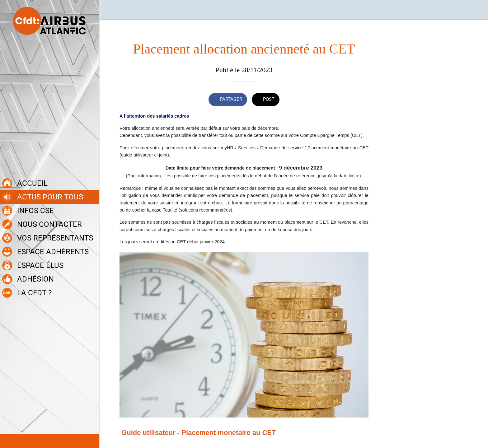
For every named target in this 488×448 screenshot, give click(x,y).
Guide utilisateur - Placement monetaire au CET (199, 433)
